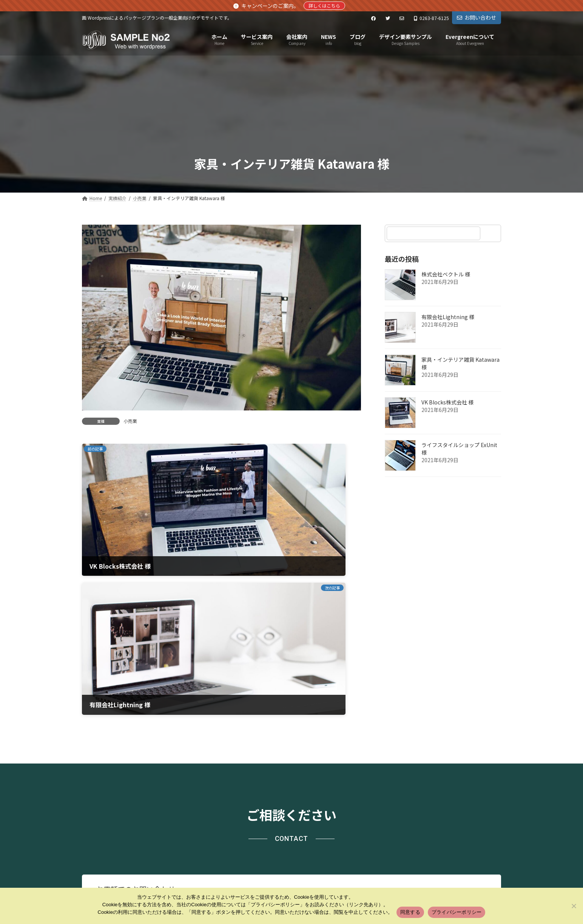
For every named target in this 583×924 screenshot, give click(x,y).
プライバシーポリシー (117, 792)
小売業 (130, 421)
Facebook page (435, 844)
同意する (410, 912)
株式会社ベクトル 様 (446, 274)
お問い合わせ (477, 17)
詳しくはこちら (324, 5)
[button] (424, 697)
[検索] (492, 233)
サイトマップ (177, 792)
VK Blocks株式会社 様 (447, 402)
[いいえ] (574, 906)
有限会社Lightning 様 (448, 317)
